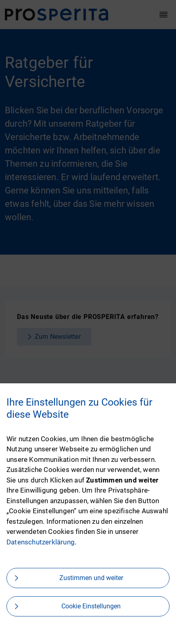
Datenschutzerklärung (41, 542)
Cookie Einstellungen (91, 606)
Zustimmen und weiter (91, 578)
